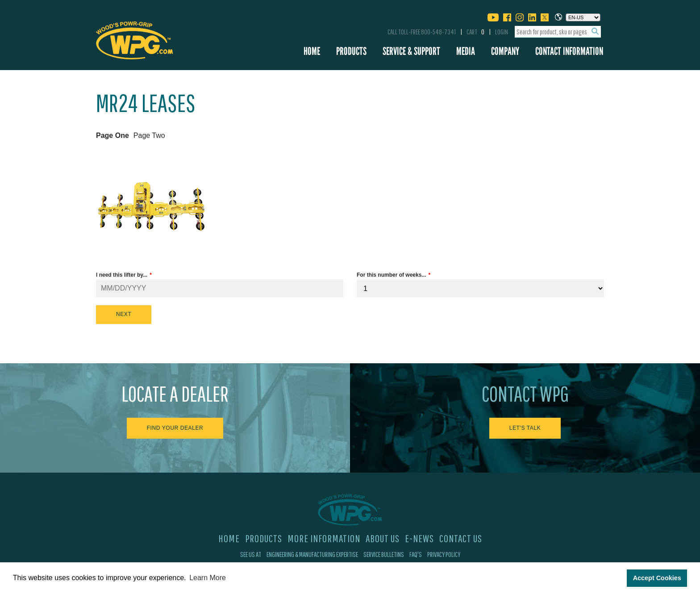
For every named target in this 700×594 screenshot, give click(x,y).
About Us (383, 538)
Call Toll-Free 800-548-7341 (422, 32)
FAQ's (416, 554)
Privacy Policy (444, 554)
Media (466, 51)
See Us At (251, 554)
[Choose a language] (583, 17)
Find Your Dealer (175, 428)
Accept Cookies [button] (657, 578)
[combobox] (558, 32)
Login (502, 32)
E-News (419, 538)
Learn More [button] (208, 578)
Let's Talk (525, 428)
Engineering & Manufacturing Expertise (312, 554)
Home (312, 51)
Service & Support (411, 51)
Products (351, 51)
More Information (324, 538)
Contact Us (461, 538)
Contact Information (569, 51)
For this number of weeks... (391, 275)
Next (124, 314)
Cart (475, 32)
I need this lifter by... (122, 275)
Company (505, 51)
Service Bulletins (384, 554)
